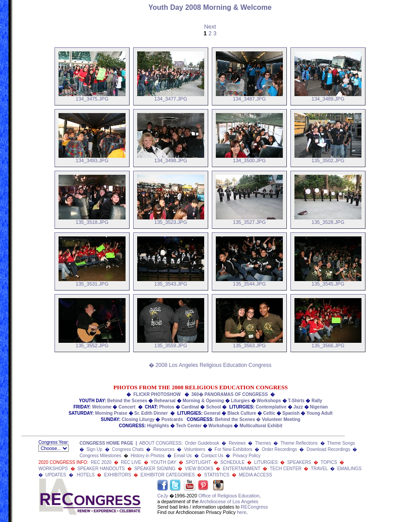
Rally (317, 401)
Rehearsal (165, 401)
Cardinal (190, 407)
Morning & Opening (203, 401)
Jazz (298, 407)
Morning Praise (111, 413)
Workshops (269, 401)
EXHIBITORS (118, 475)
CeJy (163, 496)
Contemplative (271, 407)
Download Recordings (328, 449)
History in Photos (147, 456)
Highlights (158, 426)
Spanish (291, 413)
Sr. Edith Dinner (151, 413)
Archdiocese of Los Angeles (229, 501)
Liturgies (240, 401)
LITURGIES (266, 462)
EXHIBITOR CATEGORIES (168, 475)
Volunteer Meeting (281, 419)
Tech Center (189, 426)
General (212, 413)
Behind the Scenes (127, 401)
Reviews (237, 443)
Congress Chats (128, 449)
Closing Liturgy (138, 419)
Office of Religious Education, (230, 496)
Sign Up (94, 449)
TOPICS (329, 462)
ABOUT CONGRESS (160, 443)
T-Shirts (296, 401)
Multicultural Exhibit (261, 426)
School (213, 407)
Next (210, 27)
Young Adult (319, 413)
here (241, 512)
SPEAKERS (299, 462)
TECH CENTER (286, 469)
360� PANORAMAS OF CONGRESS (229, 394)
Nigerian (319, 407)
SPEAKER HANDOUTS (101, 469)
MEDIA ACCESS (255, 475)
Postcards (172, 419)
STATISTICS (217, 475)
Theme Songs (341, 443)
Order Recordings (279, 449)
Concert (127, 407)
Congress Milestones (100, 456)
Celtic (269, 413)
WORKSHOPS (53, 469)
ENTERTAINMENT (242, 469)
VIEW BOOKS (199, 469)
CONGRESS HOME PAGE (106, 443)
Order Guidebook (202, 443)
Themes (263, 443)
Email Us (183, 456)
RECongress (254, 507)
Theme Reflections (299, 443)
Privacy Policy (247, 456)
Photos (167, 407)
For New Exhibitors (233, 449)
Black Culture (242, 413)
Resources (164, 449)
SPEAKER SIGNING (155, 469)
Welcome (102, 407)
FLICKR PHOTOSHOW (157, 394)
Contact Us (212, 456)
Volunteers (195, 449)
